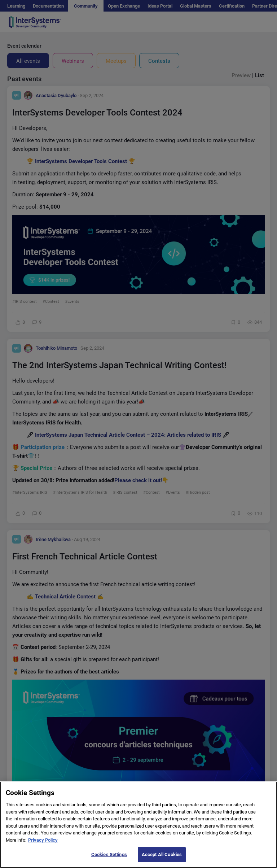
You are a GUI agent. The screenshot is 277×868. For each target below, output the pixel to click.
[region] (138, 825)
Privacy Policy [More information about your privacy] (43, 840)
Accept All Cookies (162, 854)
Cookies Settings (109, 854)
